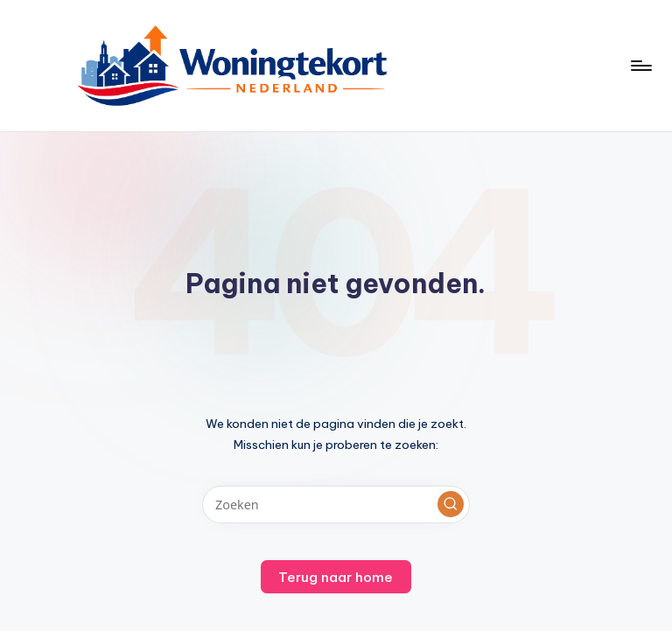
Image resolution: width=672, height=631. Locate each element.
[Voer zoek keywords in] (336, 505)
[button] (451, 504)
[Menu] (640, 66)
